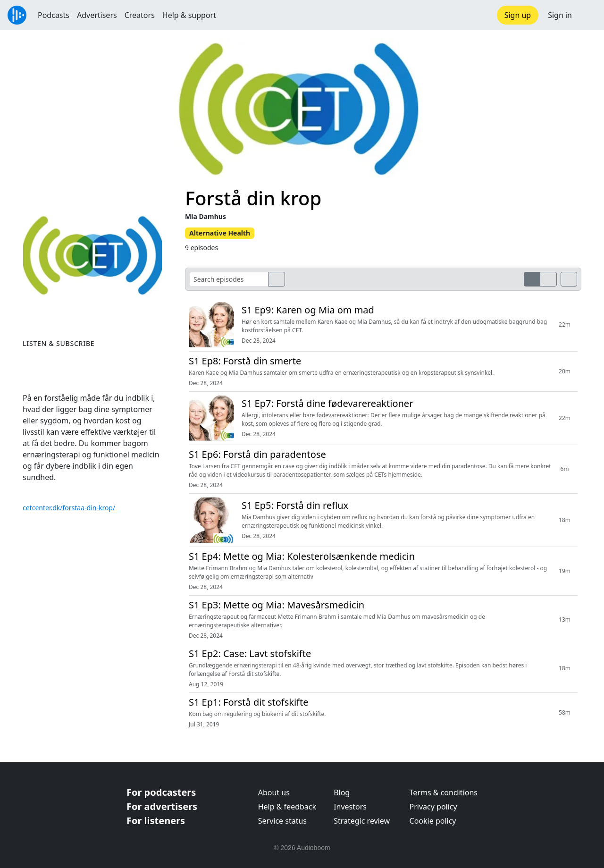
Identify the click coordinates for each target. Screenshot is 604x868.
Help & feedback (287, 807)
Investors (350, 807)
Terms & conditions (444, 792)
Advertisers (97, 15)
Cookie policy (433, 821)
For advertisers (162, 806)
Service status (282, 821)
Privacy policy (433, 807)
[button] (588, 15)
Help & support (189, 15)
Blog (342, 792)
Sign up (518, 15)
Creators (140, 15)
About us (274, 792)
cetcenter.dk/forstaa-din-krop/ (69, 508)
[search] (277, 279)
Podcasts (54, 15)
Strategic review (362, 821)
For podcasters (161, 792)
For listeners (156, 821)
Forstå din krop (253, 198)
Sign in (560, 15)
